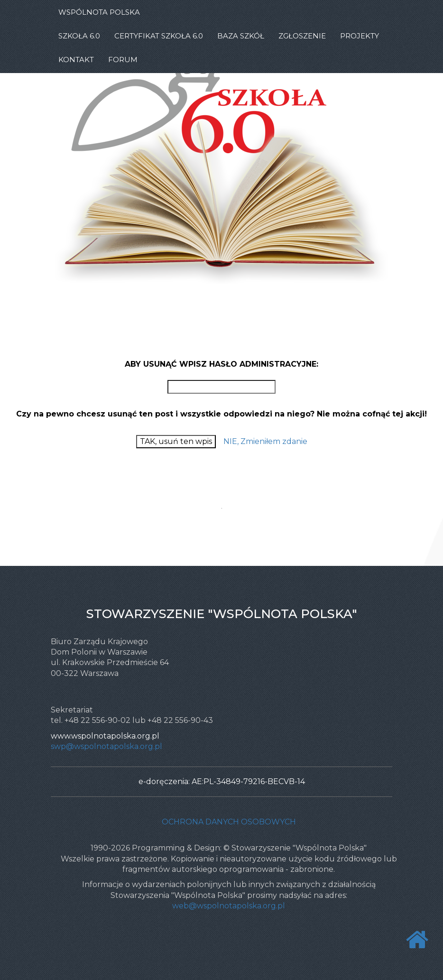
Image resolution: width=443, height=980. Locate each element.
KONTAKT (76, 60)
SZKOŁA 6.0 (79, 36)
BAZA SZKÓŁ (241, 36)
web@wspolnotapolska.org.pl (229, 906)
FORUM (123, 60)
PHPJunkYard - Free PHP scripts (228, 518)
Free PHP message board (217, 518)
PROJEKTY (360, 36)
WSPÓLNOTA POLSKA (99, 12)
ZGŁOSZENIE (302, 36)
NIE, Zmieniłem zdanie (265, 441)
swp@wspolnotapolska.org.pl (106, 746)
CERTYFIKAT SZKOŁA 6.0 (159, 36)
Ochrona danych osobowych (229, 822)
